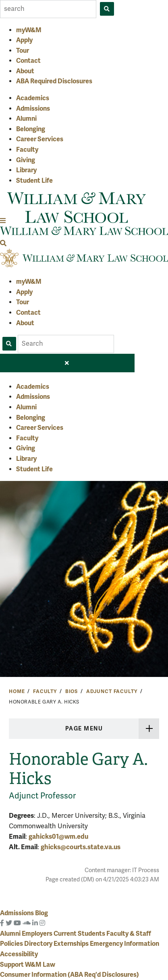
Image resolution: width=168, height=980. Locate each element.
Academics (33, 98)
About (25, 71)
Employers (38, 934)
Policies (12, 944)
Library (26, 170)
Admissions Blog (24, 913)
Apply (24, 40)
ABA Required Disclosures (54, 81)
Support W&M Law (28, 965)
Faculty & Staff (129, 934)
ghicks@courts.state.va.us (81, 847)
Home (17, 691)
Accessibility (19, 954)
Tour (23, 51)
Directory (39, 944)
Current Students (80, 934)
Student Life (34, 181)
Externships (72, 944)
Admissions (33, 109)
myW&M (29, 30)
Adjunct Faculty (112, 691)
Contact (28, 61)
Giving (26, 160)
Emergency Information (124, 944)
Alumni (26, 119)
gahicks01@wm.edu (58, 837)
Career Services (40, 139)
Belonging (31, 129)
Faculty (27, 150)
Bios (72, 691)
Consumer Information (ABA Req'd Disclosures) (69, 975)
